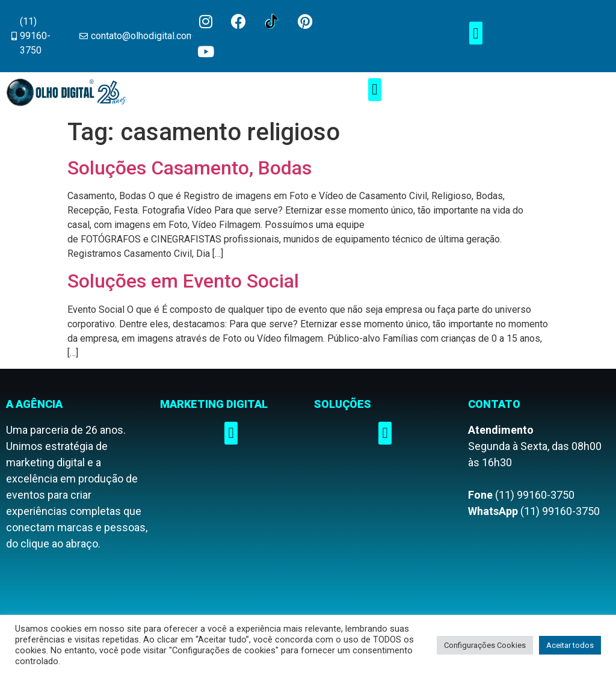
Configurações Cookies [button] (485, 645)
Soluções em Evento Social (183, 281)
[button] (476, 33)
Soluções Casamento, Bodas (189, 168)
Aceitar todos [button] (570, 645)
